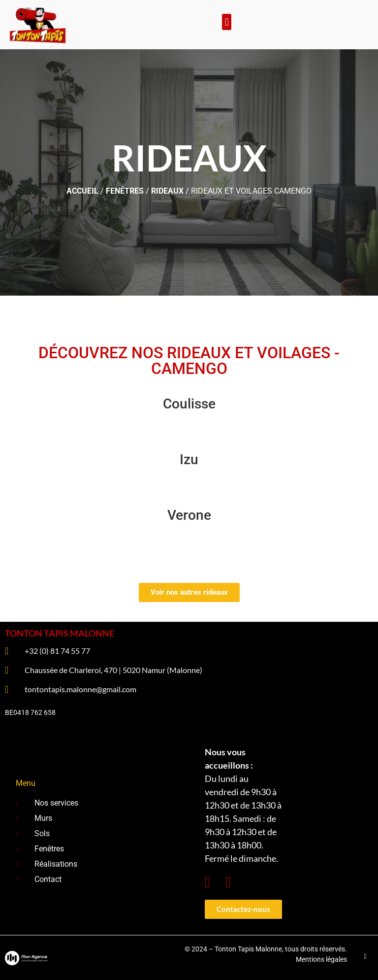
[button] (227, 22)
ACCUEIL (82, 191)
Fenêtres (125, 191)
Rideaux (167, 191)
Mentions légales (321, 959)
